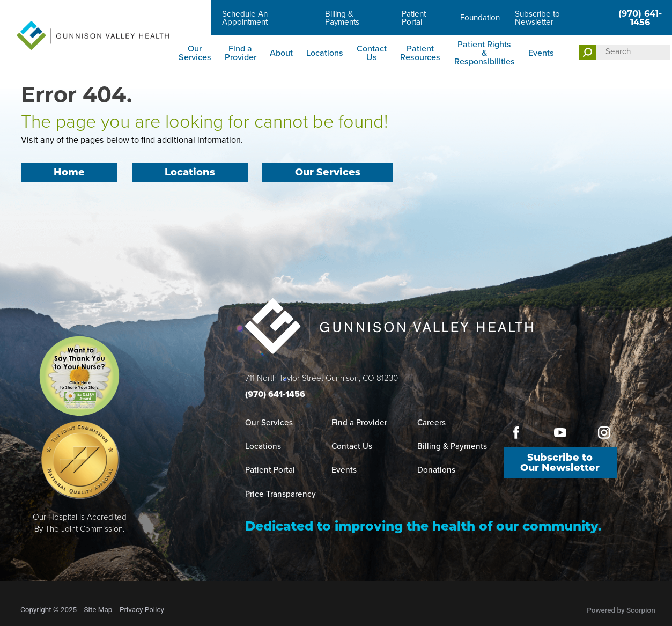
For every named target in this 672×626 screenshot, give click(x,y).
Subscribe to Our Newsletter (560, 464)
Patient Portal (414, 18)
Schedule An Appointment (245, 18)
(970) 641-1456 (640, 18)
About (281, 53)
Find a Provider (241, 53)
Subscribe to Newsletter (537, 18)
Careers (193, 18)
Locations (325, 53)
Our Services (195, 53)
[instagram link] (604, 433)
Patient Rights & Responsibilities (485, 53)
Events (541, 53)
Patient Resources (420, 53)
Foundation (480, 18)
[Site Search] (587, 52)
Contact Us (372, 53)
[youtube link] (560, 433)
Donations (436, 470)
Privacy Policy (142, 609)
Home (69, 173)
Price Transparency (280, 494)
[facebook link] (516, 433)
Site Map (98, 609)
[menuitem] (195, 53)
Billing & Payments (342, 18)
